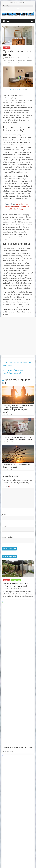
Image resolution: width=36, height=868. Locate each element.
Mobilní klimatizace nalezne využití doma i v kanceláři (17, 466)
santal (21, 63)
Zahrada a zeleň (16, 580)
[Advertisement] (18, 336)
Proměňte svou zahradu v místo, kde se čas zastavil (16, 585)
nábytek (17, 63)
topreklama (27, 63)
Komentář (6, 487)
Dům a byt (7, 48)
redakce (15, 588)
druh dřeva (19, 60)
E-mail (4, 526)
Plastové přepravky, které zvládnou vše (23, 635)
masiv (5, 63)
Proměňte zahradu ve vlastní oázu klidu (22, 614)
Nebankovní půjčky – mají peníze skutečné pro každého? (16, 372)
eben (24, 60)
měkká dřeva (10, 63)
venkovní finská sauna (22, 745)
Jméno (5, 515)
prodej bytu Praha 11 (20, 733)
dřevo (14, 60)
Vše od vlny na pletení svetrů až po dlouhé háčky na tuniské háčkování (23, 667)
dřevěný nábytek (7, 60)
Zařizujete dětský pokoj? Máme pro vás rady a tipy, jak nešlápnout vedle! (17, 438)
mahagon (29, 60)
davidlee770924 (15, 89)
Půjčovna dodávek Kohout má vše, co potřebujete (23, 656)
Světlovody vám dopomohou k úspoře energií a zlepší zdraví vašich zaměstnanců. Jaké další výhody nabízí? (18, 409)
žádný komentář (22, 58)
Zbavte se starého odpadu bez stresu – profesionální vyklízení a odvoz (23, 646)
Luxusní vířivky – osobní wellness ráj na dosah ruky (24, 604)
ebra (14, 58)
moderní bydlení (25, 725)
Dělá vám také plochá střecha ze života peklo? (17, 364)
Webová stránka (7, 537)
